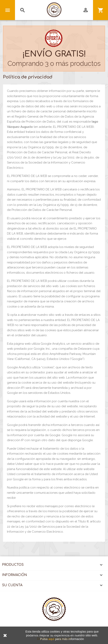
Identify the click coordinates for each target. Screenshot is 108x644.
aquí (51, 639)
